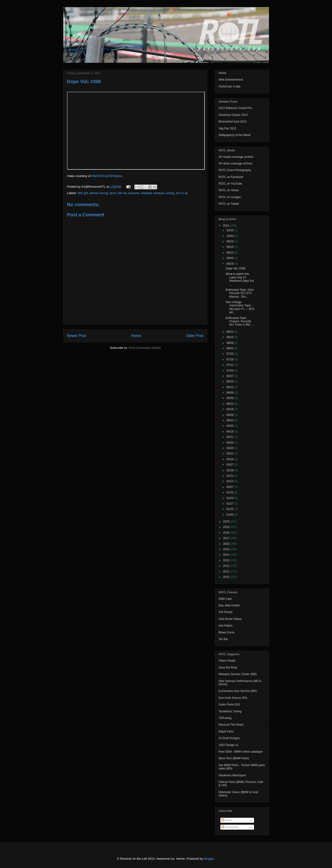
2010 (227, 577)
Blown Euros (227, 632)
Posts (227, 820)
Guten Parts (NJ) (229, 704)
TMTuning (225, 718)
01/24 (230, 498)
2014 (227, 555)
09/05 (230, 258)
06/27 (230, 376)
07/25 (230, 354)
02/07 (230, 487)
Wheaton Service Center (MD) (238, 674)
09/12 (230, 253)
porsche (134, 193)
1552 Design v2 (229, 745)
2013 (227, 560)
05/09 (230, 415)
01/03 (230, 515)
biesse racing (99, 193)
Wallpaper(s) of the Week (235, 135)
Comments (230, 827)
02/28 (230, 470)
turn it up (182, 193)
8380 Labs (225, 599)
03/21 (230, 454)
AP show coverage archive (236, 164)
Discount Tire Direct (231, 725)
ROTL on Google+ (230, 197)
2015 (227, 549)
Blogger (209, 859)
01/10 (230, 509)
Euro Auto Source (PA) (233, 698)
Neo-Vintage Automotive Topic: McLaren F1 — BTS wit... (240, 307)
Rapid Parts (226, 732)
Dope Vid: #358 (84, 82)
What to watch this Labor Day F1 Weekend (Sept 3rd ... (240, 279)
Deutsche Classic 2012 (233, 115)
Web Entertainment (231, 80)
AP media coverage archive (236, 157)
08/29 (230, 264)
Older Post (195, 336)
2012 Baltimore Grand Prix (235, 108)
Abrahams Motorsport (232, 775)
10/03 (230, 236)
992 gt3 (83, 193)
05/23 (230, 404)
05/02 (230, 420)
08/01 (230, 348)
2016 (227, 544)
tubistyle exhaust (153, 193)
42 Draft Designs (229, 738)
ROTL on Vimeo (229, 190)
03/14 (230, 459)
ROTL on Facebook (231, 177)
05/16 (230, 409)
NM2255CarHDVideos (107, 176)
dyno (113, 193)
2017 (227, 538)
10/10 (230, 230)
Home (136, 336)
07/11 (230, 365)
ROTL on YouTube (230, 184)
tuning (170, 193)
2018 (227, 533)
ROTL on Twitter (229, 204)
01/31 (230, 492)
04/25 (230, 426)
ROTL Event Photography (235, 170)
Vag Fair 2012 (228, 128)
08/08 (230, 343)
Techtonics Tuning (230, 711)
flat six (122, 193)
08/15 (230, 337)
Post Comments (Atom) (145, 348)
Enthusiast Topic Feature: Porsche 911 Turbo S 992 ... (239, 321)
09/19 (230, 247)
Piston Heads (227, 661)
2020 (227, 522)
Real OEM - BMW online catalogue (241, 752)
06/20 (230, 382)
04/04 (230, 443)
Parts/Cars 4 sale (230, 86)
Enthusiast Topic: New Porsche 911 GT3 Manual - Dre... (240, 293)
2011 (227, 572)
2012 (227, 566)
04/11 (230, 437)
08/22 (230, 332)
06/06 (230, 393)
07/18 (230, 359)
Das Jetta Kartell (229, 605)
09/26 (230, 241)
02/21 (230, 476)
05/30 (230, 398)
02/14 (230, 481)
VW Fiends (226, 612)
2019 (227, 527)
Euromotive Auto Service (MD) (238, 691)
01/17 (230, 504)
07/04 (230, 371)
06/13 (230, 387)
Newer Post (77, 336)
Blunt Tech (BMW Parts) (234, 758)
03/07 (230, 465)
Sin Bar (223, 639)
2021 (227, 226)
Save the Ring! (228, 668)
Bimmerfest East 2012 (233, 122)
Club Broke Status (230, 619)
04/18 (230, 432)
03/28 (230, 448)
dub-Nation (226, 626)
